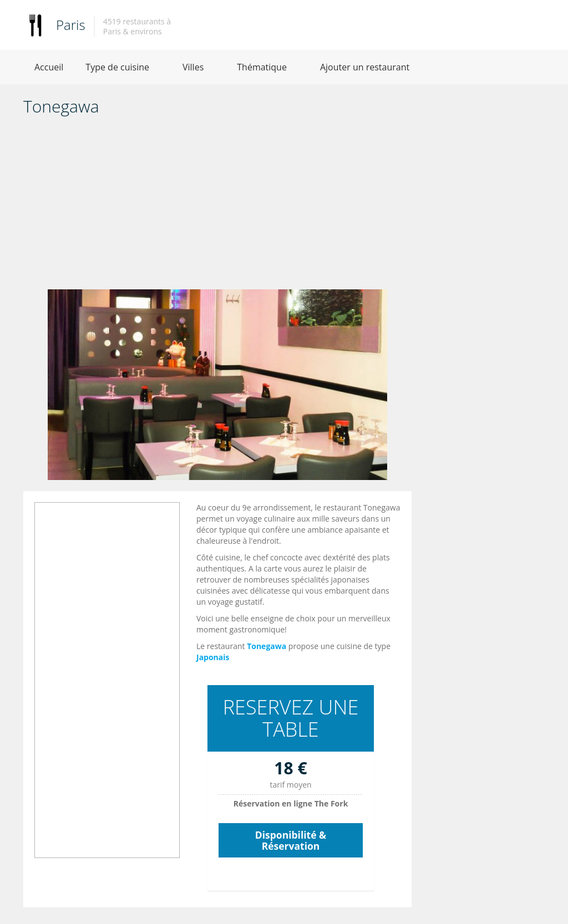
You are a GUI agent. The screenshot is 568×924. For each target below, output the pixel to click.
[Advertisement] (217, 206)
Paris (71, 25)
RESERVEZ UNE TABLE (291, 718)
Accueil (49, 67)
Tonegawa (267, 646)
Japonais (213, 657)
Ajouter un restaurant (365, 67)
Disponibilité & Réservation (291, 840)
